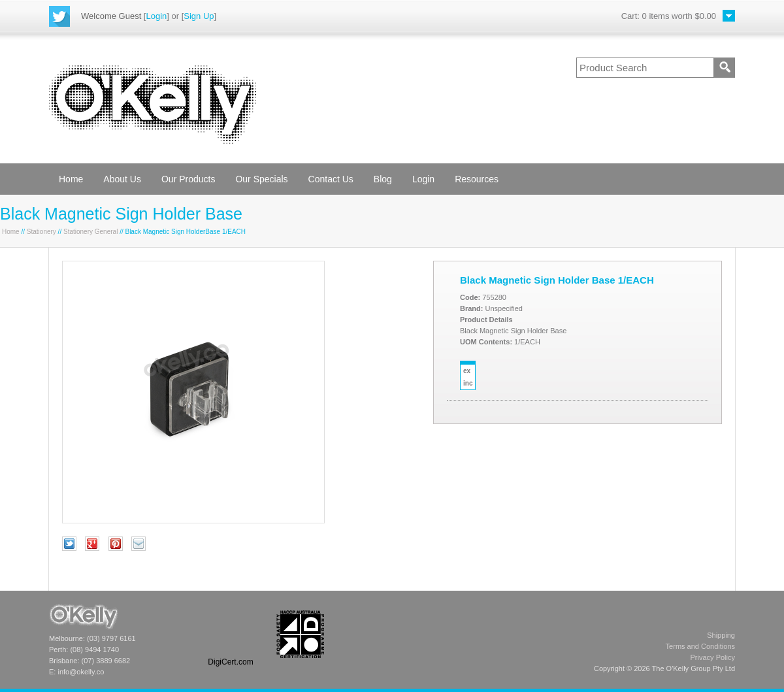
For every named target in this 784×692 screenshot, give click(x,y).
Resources (477, 179)
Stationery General (90, 232)
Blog (383, 179)
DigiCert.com (230, 662)
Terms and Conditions (700, 646)
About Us (122, 179)
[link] (231, 634)
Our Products (188, 179)
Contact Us (331, 179)
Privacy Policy (713, 657)
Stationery (41, 232)
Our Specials (261, 179)
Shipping (721, 635)
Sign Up (199, 16)
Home (71, 179)
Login (156, 16)
